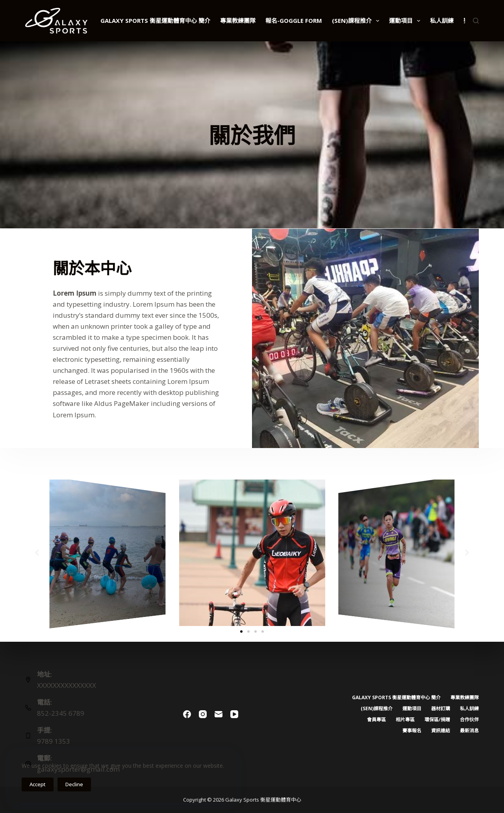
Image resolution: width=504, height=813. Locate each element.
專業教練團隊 (238, 20)
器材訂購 (441, 709)
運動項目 (406, 21)
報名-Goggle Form (294, 20)
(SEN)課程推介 (357, 21)
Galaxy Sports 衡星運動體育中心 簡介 (155, 20)
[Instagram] (203, 714)
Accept (38, 784)
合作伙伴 (469, 720)
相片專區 (405, 720)
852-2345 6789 (61, 713)
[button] (37, 553)
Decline (74, 784)
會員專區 (376, 720)
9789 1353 (54, 741)
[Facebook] (187, 714)
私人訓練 (442, 20)
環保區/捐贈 (437, 720)
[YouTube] (234, 714)
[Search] (476, 21)
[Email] (219, 714)
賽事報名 (412, 731)
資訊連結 (441, 731)
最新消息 (469, 731)
